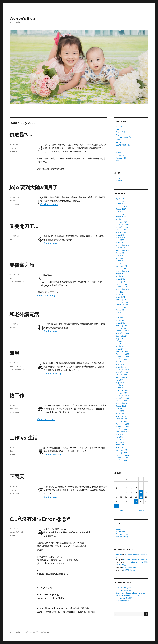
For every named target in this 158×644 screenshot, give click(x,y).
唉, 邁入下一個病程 (129, 567)
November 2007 (122, 372)
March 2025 (121, 204)
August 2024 (121, 209)
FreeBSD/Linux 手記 (124, 137)
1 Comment (14, 151)
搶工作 (17, 395)
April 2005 (120, 445)
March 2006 (121, 416)
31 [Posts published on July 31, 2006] (116, 506)
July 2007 (120, 380)
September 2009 (123, 336)
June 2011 (120, 292)
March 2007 (121, 388)
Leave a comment (17, 204)
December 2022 (122, 225)
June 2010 (120, 315)
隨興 (14, 353)
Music (118, 153)
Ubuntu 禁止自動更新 (124, 590)
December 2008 (122, 354)
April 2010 (120, 320)
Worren (119, 181)
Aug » (141, 510)
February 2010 (122, 326)
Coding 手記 (14, 532)
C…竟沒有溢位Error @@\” (40, 519)
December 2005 (122, 424)
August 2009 (121, 339)
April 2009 (120, 346)
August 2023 (121, 217)
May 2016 (120, 258)
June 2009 (120, 344)
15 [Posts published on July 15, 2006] (141, 493)
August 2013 (121, 274)
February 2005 (122, 450)
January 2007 (121, 393)
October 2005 (121, 429)
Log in (118, 529)
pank (118, 178)
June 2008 (120, 362)
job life (119, 142)
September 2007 (123, 377)
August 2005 (121, 434)
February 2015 (121, 266)
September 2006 (123, 403)
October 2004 (121, 460)
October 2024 (121, 206)
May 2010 (120, 318)
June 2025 (120, 201)
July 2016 (119, 256)
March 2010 (120, 323)
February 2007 (122, 390)
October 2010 (121, 308)
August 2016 (121, 253)
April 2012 (120, 276)
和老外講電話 (24, 314)
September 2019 (122, 245)
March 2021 (120, 235)
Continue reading (49, 204)
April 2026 (120, 199)
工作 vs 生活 (24, 438)
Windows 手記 (121, 158)
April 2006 (120, 414)
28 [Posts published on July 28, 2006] (136, 501)
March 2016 (120, 261)
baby (118, 129)
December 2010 (122, 302)
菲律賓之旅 (22, 265)
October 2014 (121, 269)
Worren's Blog (22, 19)
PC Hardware (121, 155)
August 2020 (121, 238)
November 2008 (122, 357)
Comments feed (122, 534)
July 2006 (120, 409)
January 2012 (121, 282)
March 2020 (121, 243)
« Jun (121, 510)
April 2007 (120, 385)
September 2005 (123, 432)
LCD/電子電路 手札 (123, 145)
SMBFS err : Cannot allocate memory (131, 593)
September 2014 (122, 271)
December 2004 (122, 455)
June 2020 (120, 240)
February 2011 (121, 300)
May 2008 (120, 365)
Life (11, 148)
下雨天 (17, 477)
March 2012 (120, 279)
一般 (15, 148)
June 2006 (120, 411)
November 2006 (122, 398)
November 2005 (122, 427)
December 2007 (122, 370)
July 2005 (120, 437)
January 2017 (121, 248)
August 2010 (121, 310)
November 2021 (122, 227)
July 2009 (120, 341)
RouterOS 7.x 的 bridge (125, 588)
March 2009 (121, 349)
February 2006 (122, 419)
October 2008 (121, 359)
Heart (12, 366)
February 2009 (122, 352)
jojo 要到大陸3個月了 (34, 187)
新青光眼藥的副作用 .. (131, 570)
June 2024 (120, 214)
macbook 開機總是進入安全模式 (135, 560)
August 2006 (121, 406)
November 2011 (122, 287)
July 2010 (119, 313)
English (119, 135)
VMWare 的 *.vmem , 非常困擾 (127, 596)
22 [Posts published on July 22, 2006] (141, 497)
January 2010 (121, 328)
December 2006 (122, 396)
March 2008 (121, 367)
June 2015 (120, 263)
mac (118, 150)
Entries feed (121, 532)
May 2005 (120, 442)
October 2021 (121, 230)
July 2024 (120, 212)
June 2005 (120, 440)
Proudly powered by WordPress (36, 632)
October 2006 (121, 401)
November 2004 (122, 458)
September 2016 (122, 251)
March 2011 (120, 297)
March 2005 (121, 447)
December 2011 (122, 284)
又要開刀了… (24, 226)
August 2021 (121, 232)
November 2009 (122, 333)
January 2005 (121, 453)
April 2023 (120, 219)
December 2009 (122, 331)
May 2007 (120, 383)
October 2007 (121, 375)
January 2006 (121, 421)
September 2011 (122, 289)
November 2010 (122, 305)
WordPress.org (122, 537)
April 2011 (120, 295)
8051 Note (120, 127)
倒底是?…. (21, 135)
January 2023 (121, 222)
